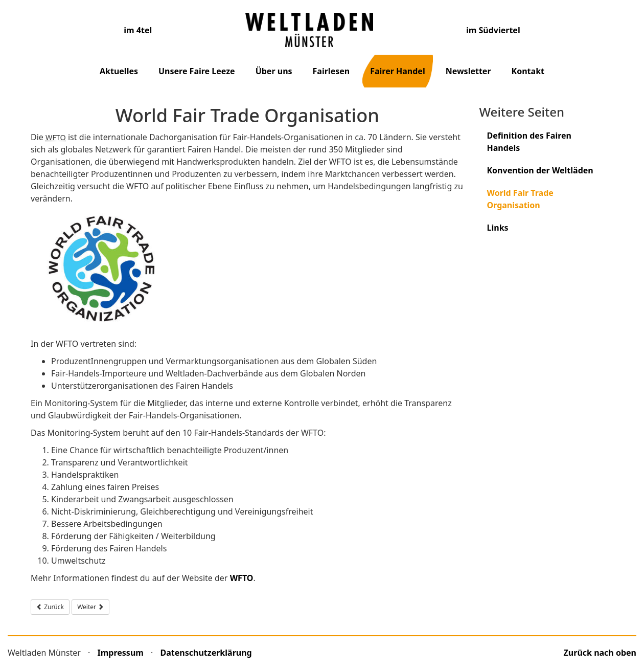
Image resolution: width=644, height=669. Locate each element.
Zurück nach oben (600, 653)
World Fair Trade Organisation (520, 199)
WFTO (242, 578)
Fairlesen (331, 71)
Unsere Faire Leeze (197, 71)
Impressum (121, 653)
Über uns (274, 71)
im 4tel (138, 30)
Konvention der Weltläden (540, 170)
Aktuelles (119, 71)
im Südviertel (493, 30)
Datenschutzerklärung (206, 653)
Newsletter (468, 71)
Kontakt (528, 71)
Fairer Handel (398, 71)
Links (498, 228)
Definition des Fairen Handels (530, 142)
